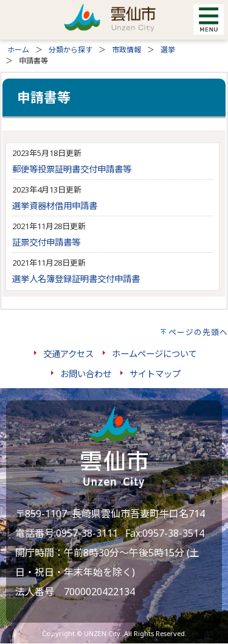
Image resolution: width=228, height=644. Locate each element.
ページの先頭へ (198, 332)
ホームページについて (154, 354)
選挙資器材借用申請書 (55, 206)
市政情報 (126, 50)
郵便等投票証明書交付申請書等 (72, 169)
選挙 (168, 50)
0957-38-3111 (87, 533)
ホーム (18, 50)
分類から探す (71, 50)
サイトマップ (155, 374)
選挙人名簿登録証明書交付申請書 (76, 279)
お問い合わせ (86, 374)
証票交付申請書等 (46, 242)
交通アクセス (68, 354)
